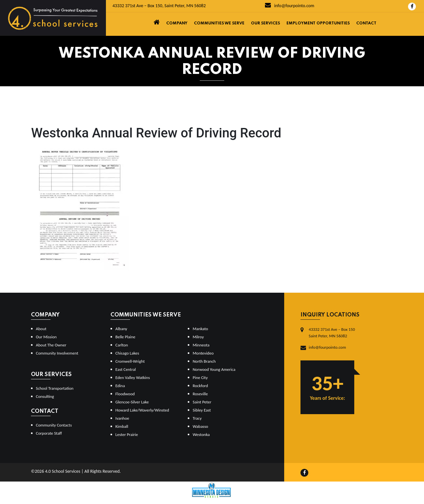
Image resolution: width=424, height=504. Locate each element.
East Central (126, 369)
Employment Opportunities (318, 23)
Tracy (197, 418)
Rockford (200, 386)
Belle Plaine (125, 337)
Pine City (200, 378)
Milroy (198, 337)
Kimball (122, 426)
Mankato (200, 329)
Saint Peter (202, 402)
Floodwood (125, 394)
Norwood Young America (214, 369)
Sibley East (202, 410)
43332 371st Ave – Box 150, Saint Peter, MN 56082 (159, 6)
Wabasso (200, 426)
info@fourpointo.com (290, 6)
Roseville (200, 394)
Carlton (122, 345)
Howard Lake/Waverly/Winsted (142, 410)
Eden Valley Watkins (133, 378)
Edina (120, 386)
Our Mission (46, 337)
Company (177, 23)
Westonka (201, 434)
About (41, 329)
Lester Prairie (127, 434)
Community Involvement (57, 353)
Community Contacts (54, 425)
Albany (121, 329)
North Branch (204, 361)
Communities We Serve (219, 23)
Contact (366, 23)
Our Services (265, 23)
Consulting (45, 396)
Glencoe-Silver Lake (132, 402)
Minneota (201, 345)
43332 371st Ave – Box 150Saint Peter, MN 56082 (332, 333)
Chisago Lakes (127, 353)
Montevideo (203, 353)
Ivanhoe (122, 418)
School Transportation (55, 388)
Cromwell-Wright (130, 361)
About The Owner (51, 345)
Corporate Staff (49, 433)
